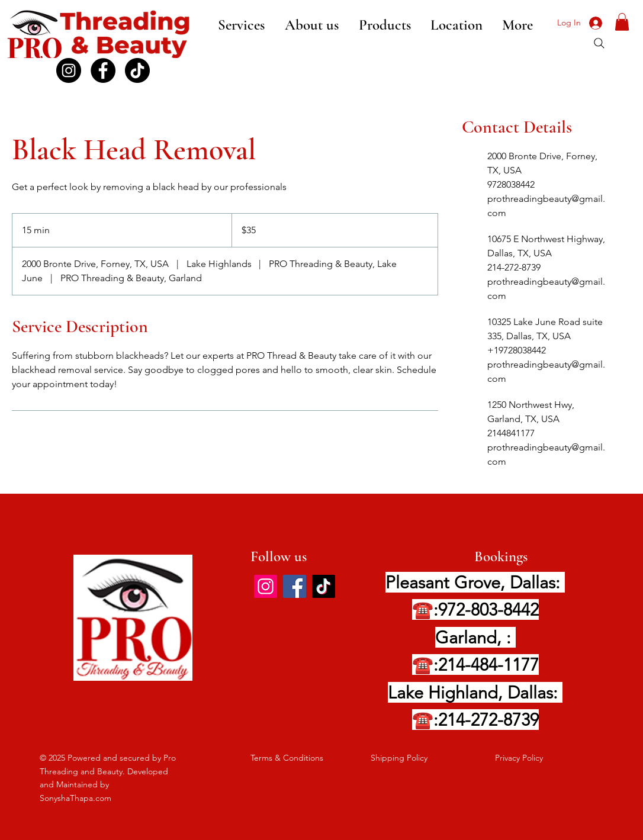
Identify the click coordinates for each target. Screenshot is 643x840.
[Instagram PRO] (69, 70)
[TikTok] (137, 70)
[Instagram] (266, 586)
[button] (622, 22)
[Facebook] (103, 70)
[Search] (599, 43)
